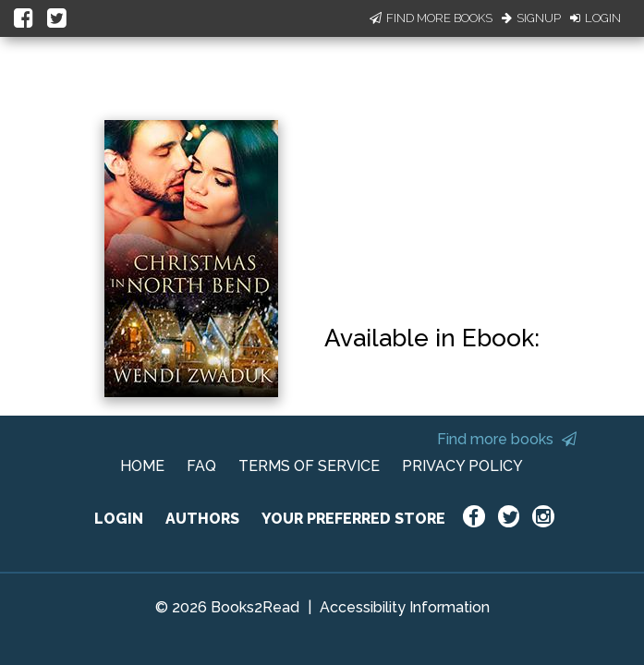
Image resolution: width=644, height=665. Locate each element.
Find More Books (431, 18)
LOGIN (119, 519)
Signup (531, 18)
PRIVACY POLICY (462, 466)
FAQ (201, 466)
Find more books (507, 439)
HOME (142, 466)
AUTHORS (202, 519)
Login (595, 18)
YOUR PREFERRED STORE (353, 519)
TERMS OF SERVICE (309, 466)
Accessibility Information (405, 607)
